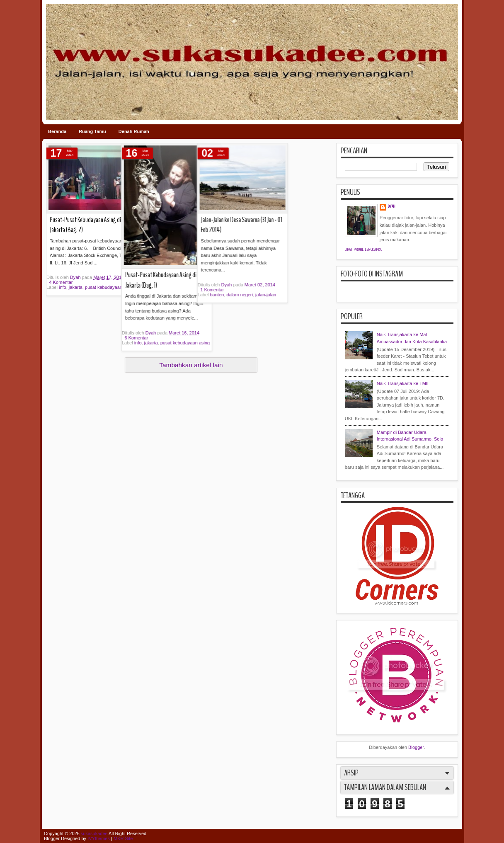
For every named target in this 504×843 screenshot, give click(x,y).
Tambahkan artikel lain (191, 365)
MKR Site (123, 838)
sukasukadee (94, 833)
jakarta (76, 287)
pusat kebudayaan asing (158, 343)
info (63, 287)
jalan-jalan (211, 295)
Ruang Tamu (92, 131)
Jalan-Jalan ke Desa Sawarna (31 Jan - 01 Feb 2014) (187, 225)
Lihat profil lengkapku (364, 250)
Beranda (57, 131)
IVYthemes (99, 838)
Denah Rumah (134, 131)
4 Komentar (61, 282)
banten (162, 295)
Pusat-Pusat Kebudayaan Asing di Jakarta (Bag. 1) (133, 280)
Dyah (76, 277)
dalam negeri (185, 295)
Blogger (416, 747)
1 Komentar (157, 290)
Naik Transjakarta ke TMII (403, 383)
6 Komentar (109, 338)
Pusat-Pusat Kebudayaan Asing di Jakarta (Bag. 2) (85, 225)
